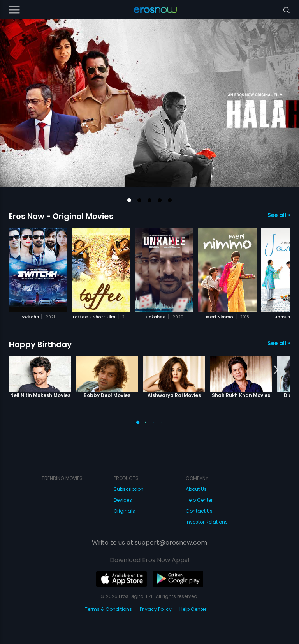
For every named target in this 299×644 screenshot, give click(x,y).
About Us (196, 489)
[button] (129, 200)
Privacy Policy (156, 609)
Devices (123, 500)
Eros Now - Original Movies (61, 216)
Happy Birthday (40, 344)
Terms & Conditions (108, 609)
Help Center (199, 500)
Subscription (129, 489)
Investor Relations (207, 522)
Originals (124, 511)
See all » (279, 215)
